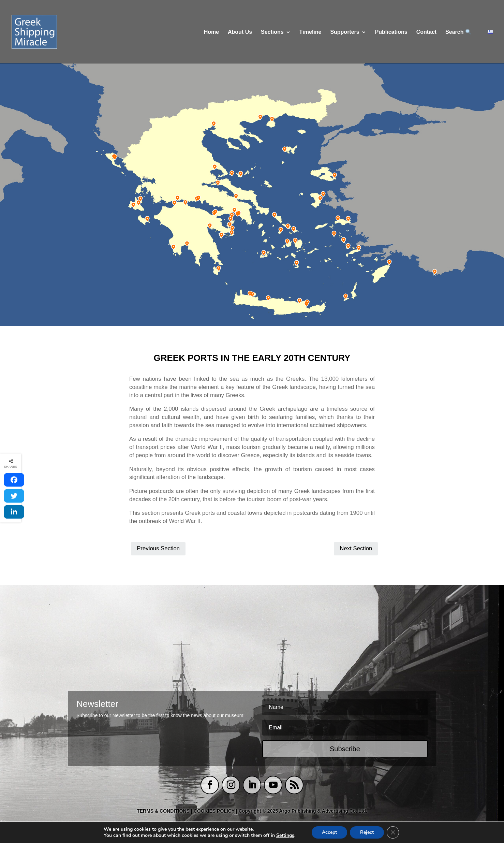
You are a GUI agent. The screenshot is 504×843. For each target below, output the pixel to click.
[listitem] (114, 157)
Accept (329, 832)
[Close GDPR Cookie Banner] (393, 832)
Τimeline (310, 32)
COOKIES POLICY (215, 811)
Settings (285, 835)
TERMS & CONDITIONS (163, 811)
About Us (240, 32)
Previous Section (158, 548)
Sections (272, 32)
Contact (427, 32)
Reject (367, 832)
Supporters (345, 32)
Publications (391, 32)
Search (458, 32)
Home (211, 32)
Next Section (356, 548)
